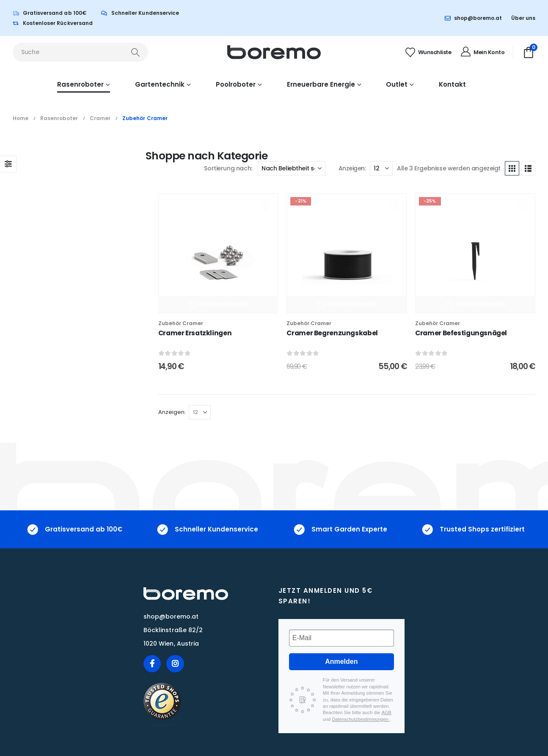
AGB (387, 712)
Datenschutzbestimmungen (361, 719)
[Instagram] (175, 664)
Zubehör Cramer (181, 323)
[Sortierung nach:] (292, 168)
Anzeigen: (352, 168)
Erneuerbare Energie (321, 84)
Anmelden (341, 661)
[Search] (135, 52)
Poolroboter (236, 84)
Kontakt (452, 84)
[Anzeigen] (381, 168)
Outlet (397, 84)
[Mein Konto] (482, 52)
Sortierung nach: (228, 168)
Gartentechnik (160, 84)
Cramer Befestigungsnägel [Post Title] (461, 333)
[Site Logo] (274, 52)
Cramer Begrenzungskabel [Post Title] (332, 333)
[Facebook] (152, 664)
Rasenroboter (80, 84)
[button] (512, 168)
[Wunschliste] (428, 52)
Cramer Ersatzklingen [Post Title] (195, 333)
